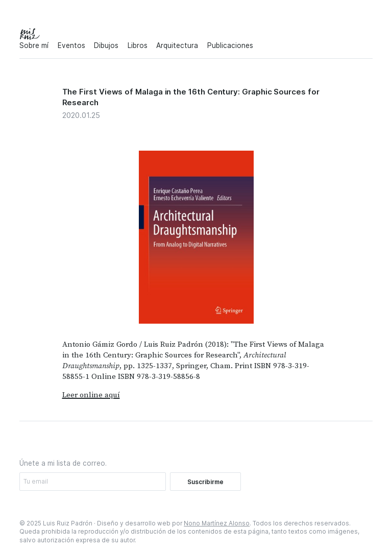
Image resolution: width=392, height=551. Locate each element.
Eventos (71, 45)
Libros (138, 45)
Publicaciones (230, 45)
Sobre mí (34, 45)
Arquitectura (177, 45)
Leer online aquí (91, 395)
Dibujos (106, 45)
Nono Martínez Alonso (217, 523)
